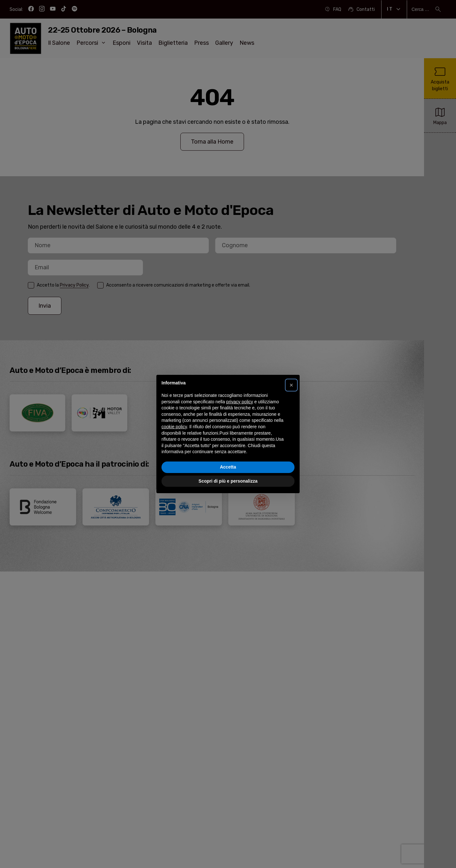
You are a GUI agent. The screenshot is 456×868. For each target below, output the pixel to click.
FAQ (333, 9)
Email (28, 276)
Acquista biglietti (440, 78)
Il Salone (59, 43)
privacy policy (240, 402)
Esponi (122, 43)
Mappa (440, 115)
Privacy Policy (74, 285)
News (247, 43)
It (394, 9)
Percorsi (91, 43)
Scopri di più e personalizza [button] (228, 481)
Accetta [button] (228, 467)
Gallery (224, 43)
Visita (144, 43)
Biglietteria (173, 43)
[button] (291, 385)
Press (201, 43)
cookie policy (174, 427)
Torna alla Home (212, 142)
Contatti (361, 9)
